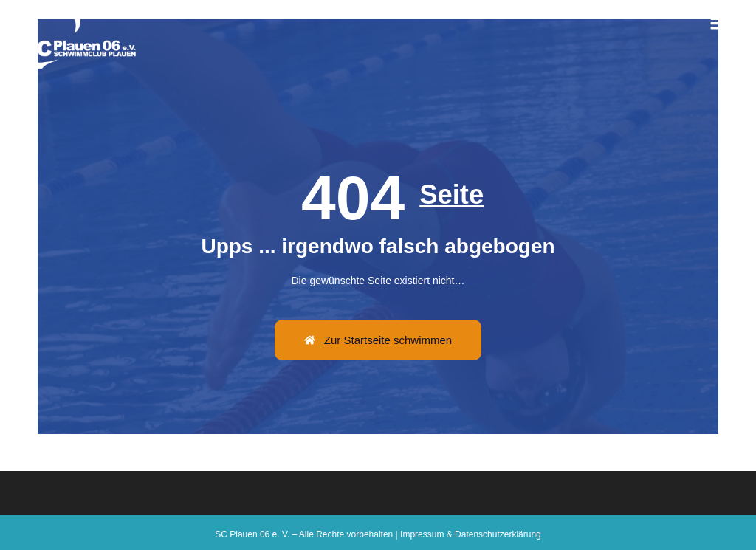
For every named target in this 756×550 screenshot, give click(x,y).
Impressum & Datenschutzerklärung (471, 534)
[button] (719, 22)
